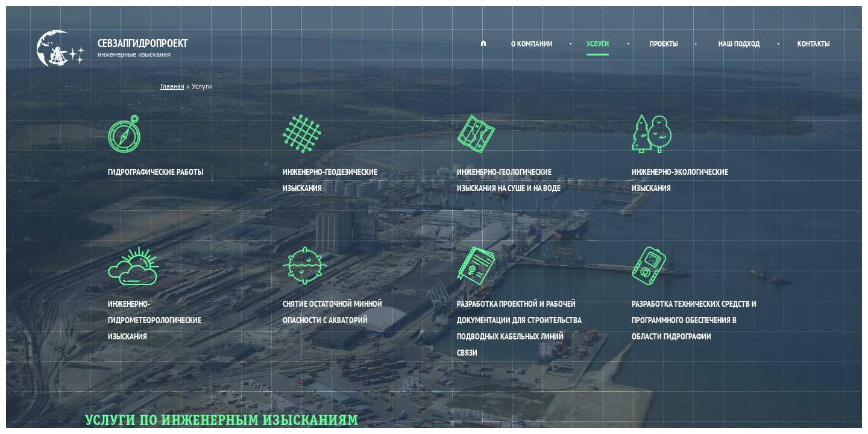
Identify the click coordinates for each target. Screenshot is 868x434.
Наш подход (739, 44)
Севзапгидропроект (114, 49)
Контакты (814, 44)
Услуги (598, 44)
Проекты (664, 44)
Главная (483, 43)
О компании (532, 44)
